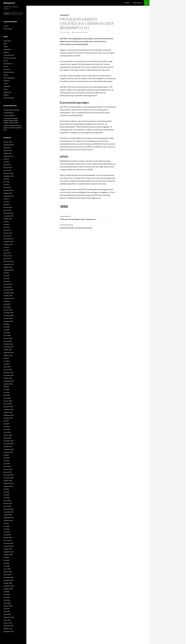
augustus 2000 (8, 589)
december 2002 (8, 509)
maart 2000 (7, 603)
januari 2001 (8, 575)
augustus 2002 (8, 520)
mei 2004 (6, 461)
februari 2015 (8, 168)
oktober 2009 (8, 296)
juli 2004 (6, 455)
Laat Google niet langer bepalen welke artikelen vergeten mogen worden (11, 121)
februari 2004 (8, 469)
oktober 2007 (8, 350)
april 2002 (7, 532)
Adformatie (7, 41)
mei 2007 (6, 364)
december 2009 (8, 290)
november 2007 (9, 347)
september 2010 (9, 270)
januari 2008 (8, 341)
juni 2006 (7, 390)
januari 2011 (8, 259)
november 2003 (9, 478)
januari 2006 (8, 404)
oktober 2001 (8, 549)
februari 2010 (8, 284)
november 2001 (9, 546)
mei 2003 (6, 495)
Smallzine (7, 81)
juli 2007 (6, 358)
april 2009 (7, 304)
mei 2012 (6, 224)
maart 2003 (7, 501)
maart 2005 (7, 432)
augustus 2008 (8, 321)
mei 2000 (6, 597)
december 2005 (8, 407)
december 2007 (8, 344)
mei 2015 (6, 162)
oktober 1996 (8, 629)
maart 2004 (7, 466)
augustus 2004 (8, 452)
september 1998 (9, 617)
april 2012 (7, 227)
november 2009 (9, 293)
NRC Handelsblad (9, 78)
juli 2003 (6, 489)
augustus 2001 (8, 555)
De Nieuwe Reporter (10, 58)
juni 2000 (7, 594)
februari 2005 (8, 435)
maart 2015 (7, 165)
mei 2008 (6, 330)
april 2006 (7, 395)
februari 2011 (8, 256)
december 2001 (8, 543)
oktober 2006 (8, 378)
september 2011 (9, 242)
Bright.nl (6, 52)
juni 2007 (7, 361)
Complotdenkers (9, 113)
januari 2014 (8, 187)
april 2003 (7, 498)
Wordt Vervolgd (9, 98)
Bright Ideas (7, 49)
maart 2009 (7, 307)
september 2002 (9, 518)
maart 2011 (7, 253)
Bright (6, 47)
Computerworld (9, 55)
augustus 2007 (8, 355)
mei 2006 (6, 392)
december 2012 (8, 213)
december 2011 (8, 239)
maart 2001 (7, 569)
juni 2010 (7, 276)
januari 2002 (8, 540)
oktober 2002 (8, 515)
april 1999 (7, 612)
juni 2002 (7, 526)
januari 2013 (8, 210)
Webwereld (64, 15)
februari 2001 (8, 572)
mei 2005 (6, 427)
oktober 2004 (8, 446)
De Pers (6, 61)
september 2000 (9, 586)
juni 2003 (7, 492)
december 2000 (8, 577)
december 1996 (8, 626)
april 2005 (7, 429)
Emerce (6, 66)
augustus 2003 (8, 486)
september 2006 (9, 381)
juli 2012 (6, 222)
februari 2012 (8, 233)
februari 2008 (8, 338)
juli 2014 (6, 179)
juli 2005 (6, 421)
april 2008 (7, 333)
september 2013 (9, 196)
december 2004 (8, 441)
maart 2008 (7, 335)
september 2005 (9, 415)
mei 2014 (6, 185)
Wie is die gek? (138, 3)
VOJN (5, 89)
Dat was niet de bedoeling (11, 110)
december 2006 (8, 372)
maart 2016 (7, 148)
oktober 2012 (8, 219)
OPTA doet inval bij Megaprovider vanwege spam (88, 218)
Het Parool (7, 69)
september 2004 (9, 449)
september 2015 (9, 156)
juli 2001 (6, 557)
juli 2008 (6, 324)
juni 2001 (7, 560)
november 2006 (9, 375)
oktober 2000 (8, 583)
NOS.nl (6, 75)
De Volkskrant (8, 64)
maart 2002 (7, 535)
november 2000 (9, 580)
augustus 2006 (8, 384)
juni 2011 (7, 247)
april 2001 (7, 566)
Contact (127, 3)
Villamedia (7, 86)
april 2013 (7, 205)
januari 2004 (8, 472)
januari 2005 (8, 438)
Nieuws (64, 206)
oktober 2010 (8, 267)
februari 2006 (8, 401)
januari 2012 (8, 236)
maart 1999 (7, 614)
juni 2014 (7, 182)
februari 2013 (8, 207)
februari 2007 (8, 370)
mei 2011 (6, 250)
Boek (5, 44)
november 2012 (9, 216)
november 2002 (9, 512)
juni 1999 (7, 609)
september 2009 (9, 298)
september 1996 (9, 631)
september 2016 (9, 145)
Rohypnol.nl (9, 3)
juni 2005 (7, 424)
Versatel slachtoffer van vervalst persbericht (88, 226)
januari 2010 (8, 287)
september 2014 (9, 176)
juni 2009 (7, 301)
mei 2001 (6, 563)
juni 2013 (7, 202)
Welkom (6, 95)
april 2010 (7, 281)
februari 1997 (8, 623)
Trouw (6, 84)
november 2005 (9, 409)
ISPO (100, 50)
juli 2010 (6, 273)
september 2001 (9, 552)
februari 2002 (8, 538)
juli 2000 (6, 592)
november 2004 (9, 444)
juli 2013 (6, 199)
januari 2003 (8, 506)
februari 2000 (8, 606)
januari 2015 (8, 170)
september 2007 (9, 353)
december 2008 (8, 313)
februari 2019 (8, 142)
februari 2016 (8, 150)
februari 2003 (8, 503)
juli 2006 (6, 387)
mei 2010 (6, 279)
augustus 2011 (8, 244)
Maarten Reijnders (81, 32)
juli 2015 (6, 159)
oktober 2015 (8, 153)
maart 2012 (7, 230)
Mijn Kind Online (9, 72)
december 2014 (8, 173)
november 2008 (9, 316)
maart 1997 (7, 620)
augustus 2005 (8, 418)
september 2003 (9, 483)
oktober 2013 (8, 193)
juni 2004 (7, 458)
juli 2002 (6, 523)
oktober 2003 (8, 481)
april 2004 (7, 464)
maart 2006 (7, 398)
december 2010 (8, 261)
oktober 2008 (8, 318)
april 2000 (7, 600)
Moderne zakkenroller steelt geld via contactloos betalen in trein (13, 128)
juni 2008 (7, 327)
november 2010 (9, 264)
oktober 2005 (8, 412)
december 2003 (8, 475)
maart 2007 (7, 367)
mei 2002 (6, 529)
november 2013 (9, 190)
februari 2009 (8, 310)
